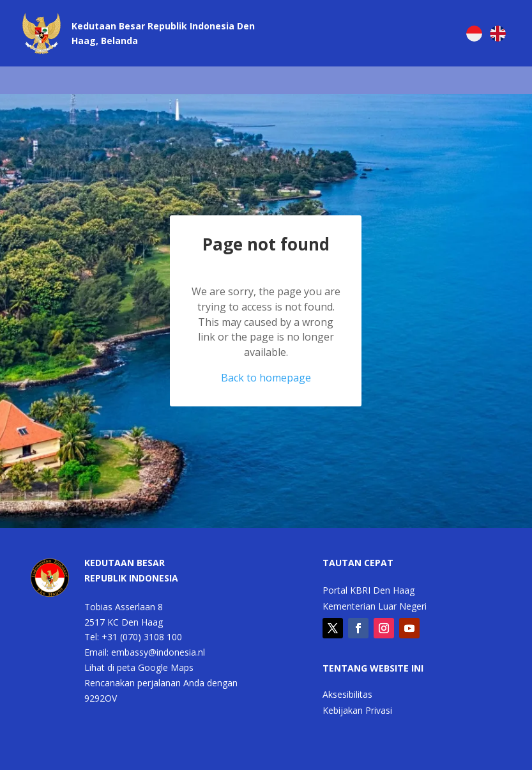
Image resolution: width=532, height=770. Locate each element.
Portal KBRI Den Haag (369, 591)
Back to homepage (266, 378)
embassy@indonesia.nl (158, 652)
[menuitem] (474, 34)
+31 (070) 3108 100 (142, 637)
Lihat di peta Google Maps (139, 667)
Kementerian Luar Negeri (375, 607)
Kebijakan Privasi (357, 711)
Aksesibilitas (347, 695)
